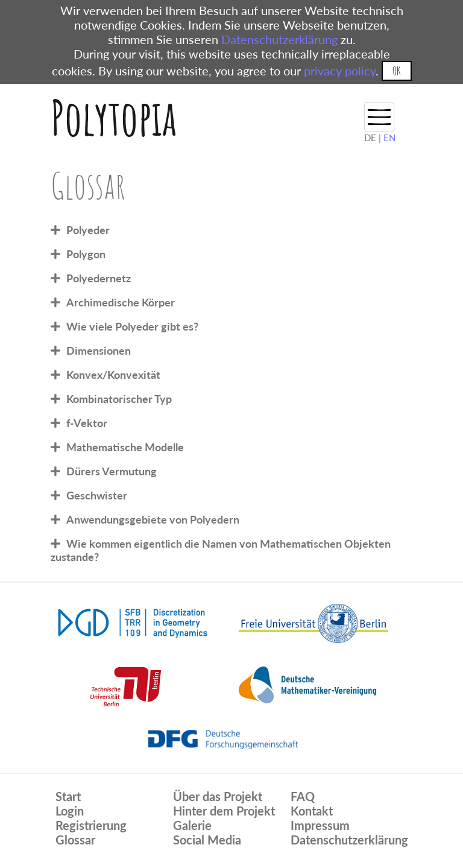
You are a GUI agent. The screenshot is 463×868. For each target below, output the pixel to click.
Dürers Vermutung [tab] (112, 471)
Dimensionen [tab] (99, 350)
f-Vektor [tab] (87, 423)
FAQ (303, 796)
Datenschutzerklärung (279, 39)
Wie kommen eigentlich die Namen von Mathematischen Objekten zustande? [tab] (221, 550)
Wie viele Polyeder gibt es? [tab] (132, 326)
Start (68, 796)
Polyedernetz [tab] (99, 278)
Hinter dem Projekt (224, 811)
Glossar (75, 840)
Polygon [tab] (86, 254)
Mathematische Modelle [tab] (125, 447)
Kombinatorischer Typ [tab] (119, 399)
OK (396, 71)
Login (70, 811)
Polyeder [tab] (88, 230)
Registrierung (91, 825)
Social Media (207, 840)
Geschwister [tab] (97, 495)
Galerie (192, 825)
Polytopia (114, 117)
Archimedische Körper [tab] (121, 302)
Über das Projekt (218, 796)
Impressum (320, 825)
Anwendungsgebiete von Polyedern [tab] (153, 519)
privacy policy (340, 71)
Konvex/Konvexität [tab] (113, 375)
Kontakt (312, 811)
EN (389, 138)
